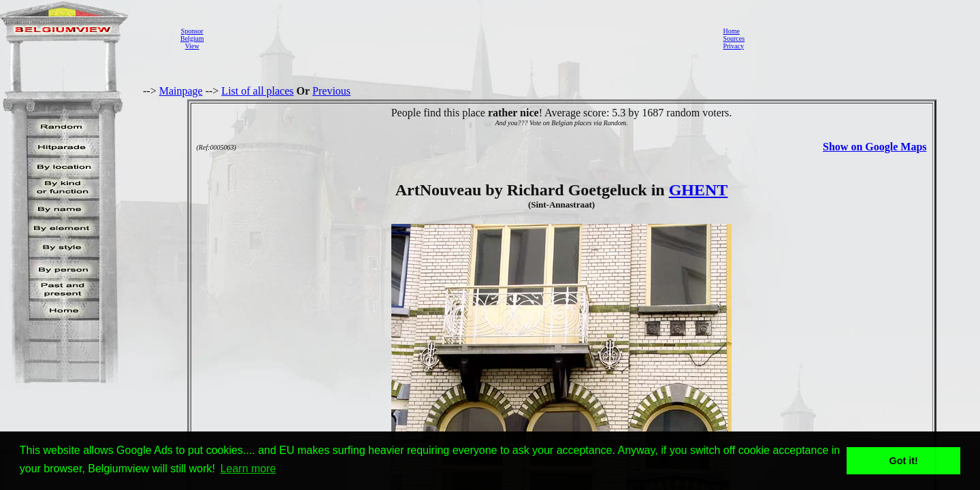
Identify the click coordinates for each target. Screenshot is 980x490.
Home (731, 31)
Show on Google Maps (875, 147)
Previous (331, 91)
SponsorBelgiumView (192, 38)
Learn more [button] (248, 469)
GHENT (699, 190)
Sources (734, 38)
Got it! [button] (904, 461)
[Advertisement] (459, 38)
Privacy (733, 46)
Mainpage (181, 91)
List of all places (257, 91)
